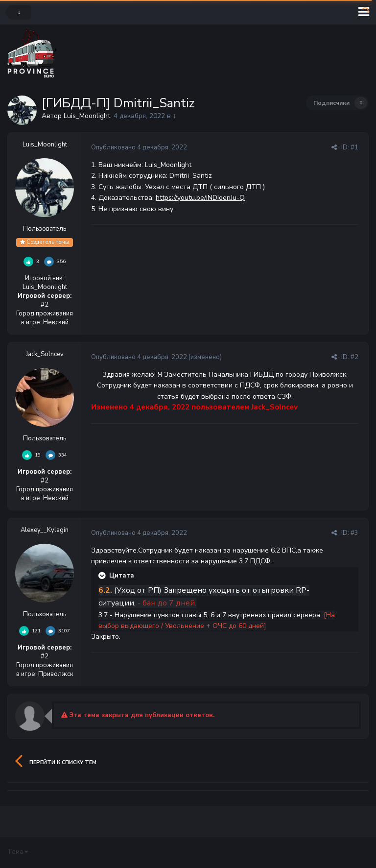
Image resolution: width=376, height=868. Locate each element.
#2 (354, 357)
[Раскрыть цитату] (103, 576)
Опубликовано (139, 147)
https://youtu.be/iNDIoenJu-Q (200, 198)
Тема (18, 852)
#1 (354, 147)
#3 (354, 533)
